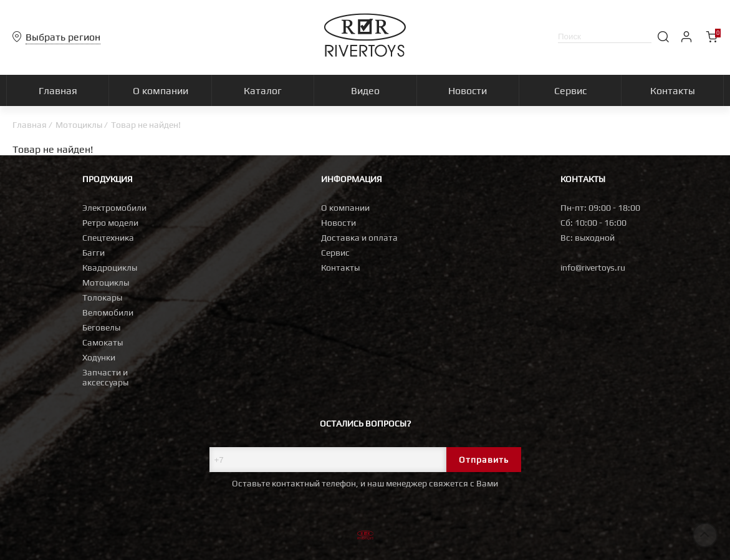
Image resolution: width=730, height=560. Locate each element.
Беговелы (101, 327)
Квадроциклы (110, 268)
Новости (339, 223)
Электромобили (114, 208)
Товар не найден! (146, 125)
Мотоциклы (79, 125)
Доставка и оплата (359, 238)
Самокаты (103, 342)
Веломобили (108, 312)
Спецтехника (108, 238)
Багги (94, 253)
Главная (30, 125)
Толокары (102, 297)
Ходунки (99, 357)
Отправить (484, 460)
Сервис (335, 253)
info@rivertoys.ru (593, 268)
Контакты (340, 268)
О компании (345, 208)
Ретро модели (110, 223)
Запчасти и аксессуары (105, 377)
